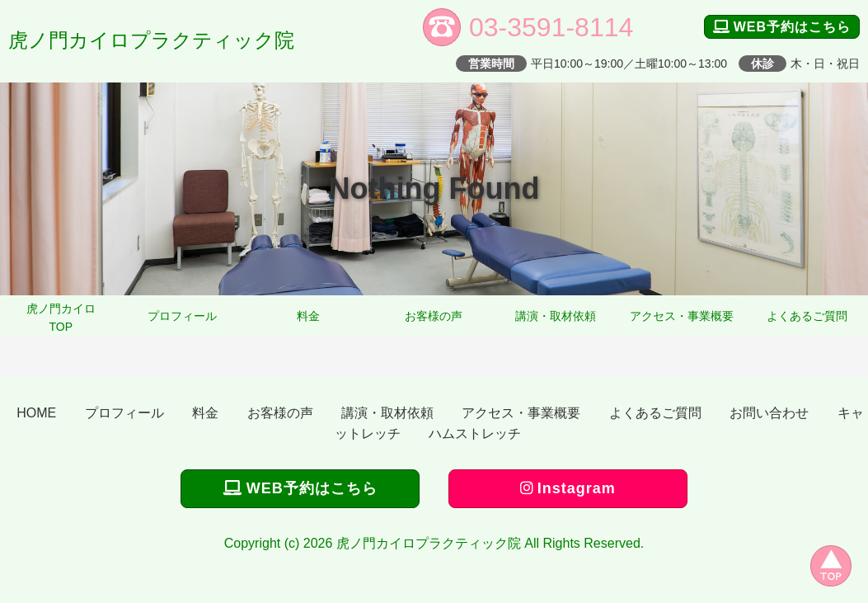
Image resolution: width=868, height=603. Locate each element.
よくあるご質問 (807, 316)
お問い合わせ (769, 413)
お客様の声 (434, 316)
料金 (308, 316)
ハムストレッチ (475, 433)
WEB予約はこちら (782, 27)
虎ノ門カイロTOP (61, 318)
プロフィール (182, 316)
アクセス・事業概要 (682, 316)
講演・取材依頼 (556, 316)
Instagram (568, 488)
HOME (36, 413)
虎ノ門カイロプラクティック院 (151, 40)
